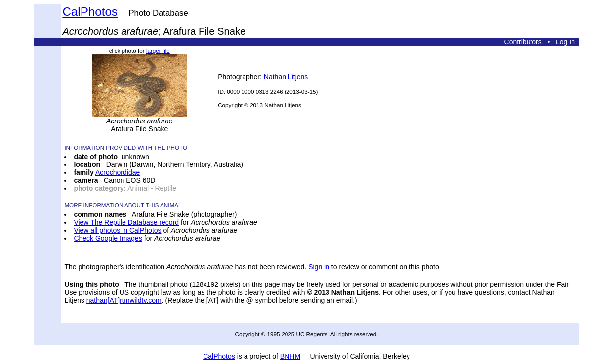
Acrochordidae (118, 172)
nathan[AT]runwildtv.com (124, 300)
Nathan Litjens (286, 77)
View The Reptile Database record (126, 222)
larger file (158, 51)
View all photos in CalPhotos (117, 230)
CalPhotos (90, 12)
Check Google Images (108, 238)
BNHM (290, 356)
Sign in (319, 267)
